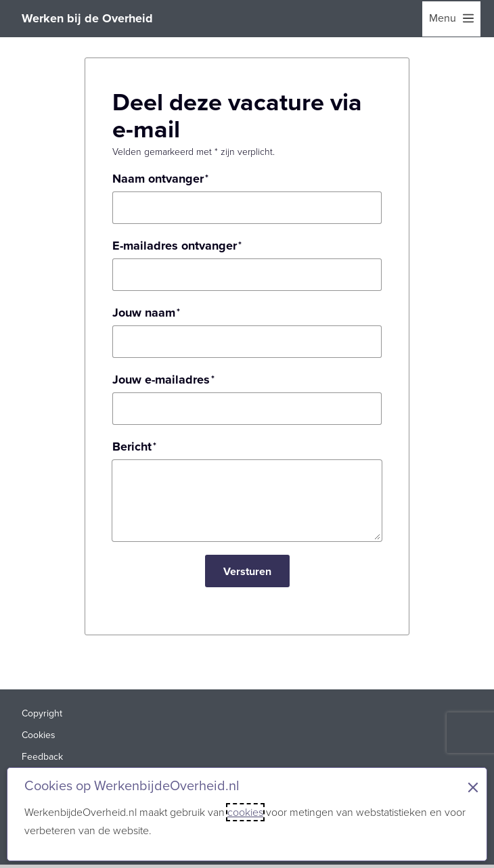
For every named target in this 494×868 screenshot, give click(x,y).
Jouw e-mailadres (161, 380)
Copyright (42, 713)
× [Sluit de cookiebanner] (473, 787)
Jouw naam (144, 313)
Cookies (39, 735)
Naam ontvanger (158, 179)
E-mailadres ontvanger (175, 246)
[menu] (451, 19)
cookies (245, 812)
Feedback (42, 757)
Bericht (132, 447)
